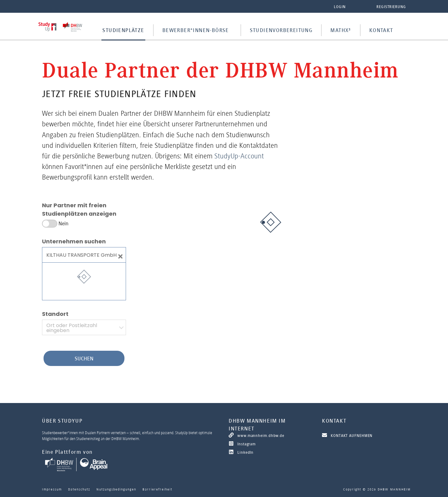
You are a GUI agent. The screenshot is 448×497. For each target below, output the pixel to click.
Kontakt (381, 30)
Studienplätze (123, 30)
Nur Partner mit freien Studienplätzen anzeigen (79, 209)
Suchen (84, 359)
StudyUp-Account (239, 156)
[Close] (120, 255)
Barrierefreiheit (157, 489)
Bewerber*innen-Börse (196, 30)
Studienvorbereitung (281, 30)
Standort (55, 314)
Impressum (52, 489)
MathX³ (341, 30)
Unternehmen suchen (74, 241)
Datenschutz (79, 489)
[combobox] (84, 327)
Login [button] (340, 7)
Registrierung (391, 7)
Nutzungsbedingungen (116, 489)
